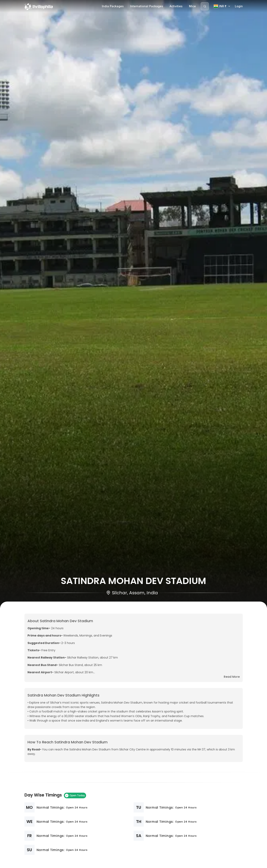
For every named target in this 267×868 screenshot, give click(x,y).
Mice (192, 6)
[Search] (205, 6)
